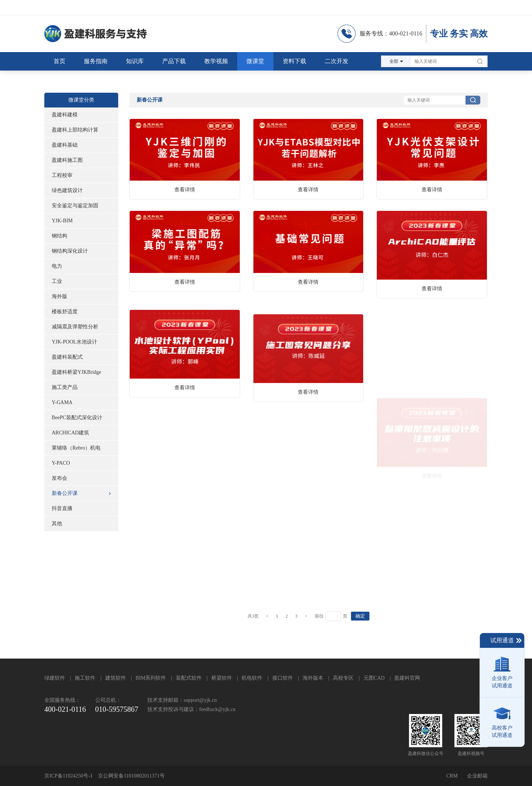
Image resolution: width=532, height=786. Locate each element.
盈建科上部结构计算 (75, 130)
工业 (57, 281)
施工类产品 (65, 387)
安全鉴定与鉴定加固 (75, 206)
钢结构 (59, 236)
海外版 (59, 296)
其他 (57, 524)
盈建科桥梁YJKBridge (76, 372)
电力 (57, 266)
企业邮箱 (477, 776)
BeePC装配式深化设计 (77, 418)
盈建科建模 (65, 115)
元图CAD (374, 678)
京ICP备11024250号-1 (69, 776)
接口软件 (283, 678)
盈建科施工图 (67, 160)
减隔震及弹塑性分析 (75, 327)
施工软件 (85, 678)
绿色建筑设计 (67, 190)
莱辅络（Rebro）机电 (76, 448)
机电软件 (252, 678)
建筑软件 (116, 678)
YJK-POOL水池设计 (74, 342)
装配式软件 (189, 678)
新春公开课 (81, 493)
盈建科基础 (65, 145)
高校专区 (343, 678)
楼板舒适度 (65, 312)
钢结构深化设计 (70, 251)
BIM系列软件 (151, 678)
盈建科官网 (407, 678)
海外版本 (313, 678)
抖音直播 (62, 508)
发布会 (59, 478)
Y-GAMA (62, 402)
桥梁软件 (222, 678)
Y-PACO (61, 463)
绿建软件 (55, 678)
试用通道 (506, 640)
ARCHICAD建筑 (70, 433)
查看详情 (185, 190)
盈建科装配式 (67, 357)
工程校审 (62, 175)
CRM (452, 776)
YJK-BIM (62, 221)
